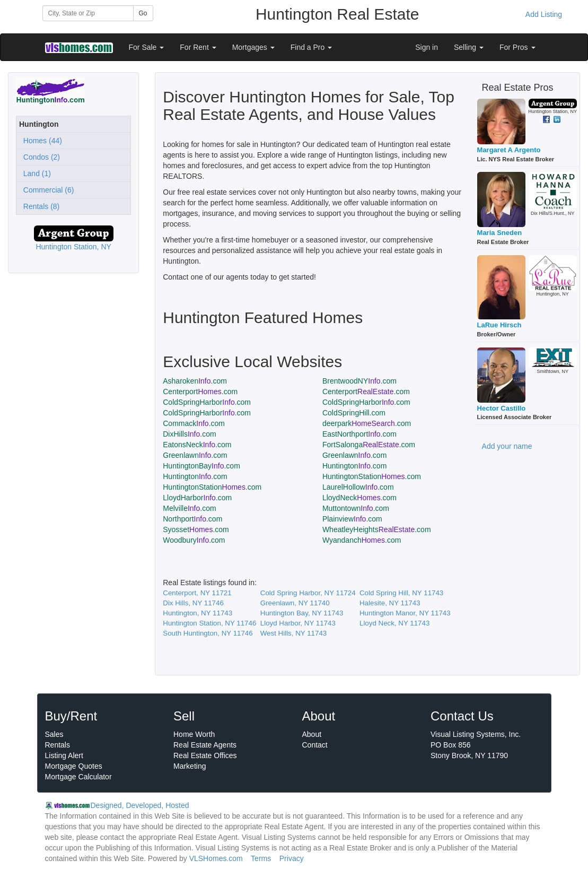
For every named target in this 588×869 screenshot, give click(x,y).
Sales (54, 734)
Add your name (507, 446)
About (312, 734)
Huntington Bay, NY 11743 (302, 613)
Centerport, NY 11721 (197, 593)
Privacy (292, 858)
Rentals (58, 745)
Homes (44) (41, 141)
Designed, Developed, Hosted (140, 805)
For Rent (198, 47)
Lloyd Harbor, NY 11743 (298, 623)
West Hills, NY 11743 (293, 633)
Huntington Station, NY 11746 (209, 623)
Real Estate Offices (205, 755)
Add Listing (544, 14)
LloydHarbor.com (197, 498)
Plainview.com (352, 519)
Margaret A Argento (509, 150)
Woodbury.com (194, 540)
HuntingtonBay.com (201, 466)
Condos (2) (40, 157)
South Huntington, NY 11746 (208, 633)
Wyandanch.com (362, 540)
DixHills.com (189, 434)
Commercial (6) (46, 190)
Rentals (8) (39, 206)
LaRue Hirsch (499, 325)
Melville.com (189, 508)
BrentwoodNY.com (359, 381)
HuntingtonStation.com (372, 476)
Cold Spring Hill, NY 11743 (401, 593)
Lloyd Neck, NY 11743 (394, 623)
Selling (469, 47)
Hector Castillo (502, 408)
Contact (315, 745)
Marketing (190, 766)
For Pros (517, 47)
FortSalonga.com (369, 445)
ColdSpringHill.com (354, 413)
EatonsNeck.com (197, 445)
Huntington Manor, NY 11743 (405, 613)
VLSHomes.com (216, 858)
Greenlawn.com (195, 455)
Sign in (427, 47)
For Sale (147, 47)
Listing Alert (64, 755)
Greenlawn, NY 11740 (295, 603)
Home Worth (194, 734)
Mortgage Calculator (78, 777)
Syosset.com (196, 529)
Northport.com (192, 519)
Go (143, 13)
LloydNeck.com (359, 498)
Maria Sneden (500, 233)
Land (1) (35, 173)
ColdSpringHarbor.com (207, 402)
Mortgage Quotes (74, 766)
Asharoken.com (195, 381)
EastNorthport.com (359, 434)
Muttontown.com (356, 508)
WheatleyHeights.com (377, 529)
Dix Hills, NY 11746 (193, 603)
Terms (261, 858)
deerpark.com (367, 423)
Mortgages (253, 47)
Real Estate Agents (205, 745)
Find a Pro (311, 47)
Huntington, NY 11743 (198, 613)
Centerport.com (200, 392)
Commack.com (194, 423)
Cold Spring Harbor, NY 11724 (308, 593)
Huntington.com (354, 466)
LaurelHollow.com (358, 487)
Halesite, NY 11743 (390, 603)
